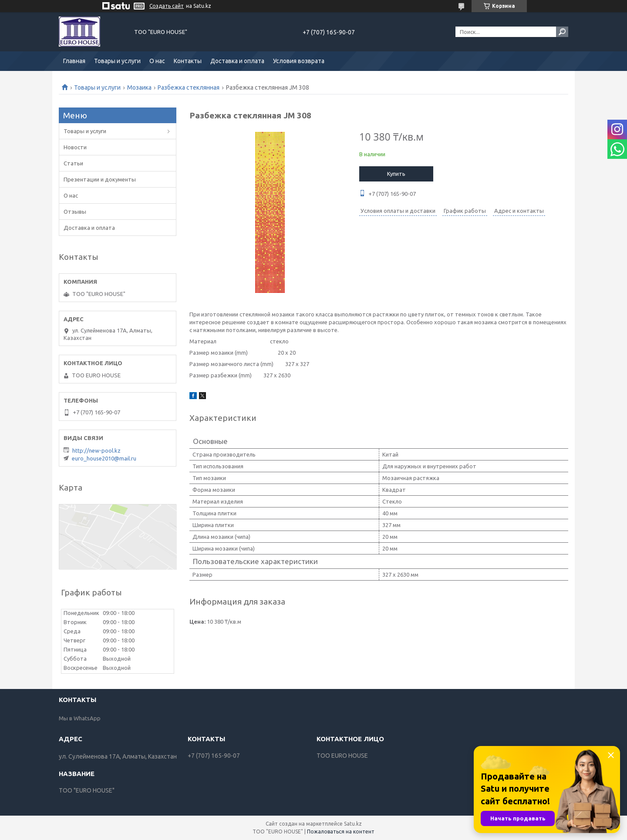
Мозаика (139, 87)
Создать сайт (167, 6)
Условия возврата (299, 61)
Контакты (188, 61)
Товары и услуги (117, 61)
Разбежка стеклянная (189, 87)
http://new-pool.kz (96, 450)
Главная (74, 61)
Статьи (73, 163)
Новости (75, 147)
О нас (157, 61)
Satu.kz (353, 824)
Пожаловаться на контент (341, 832)
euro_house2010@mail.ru (104, 458)
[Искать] (562, 32)
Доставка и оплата (237, 61)
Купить (396, 174)
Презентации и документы (100, 179)
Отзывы (75, 212)
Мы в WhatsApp (80, 718)
